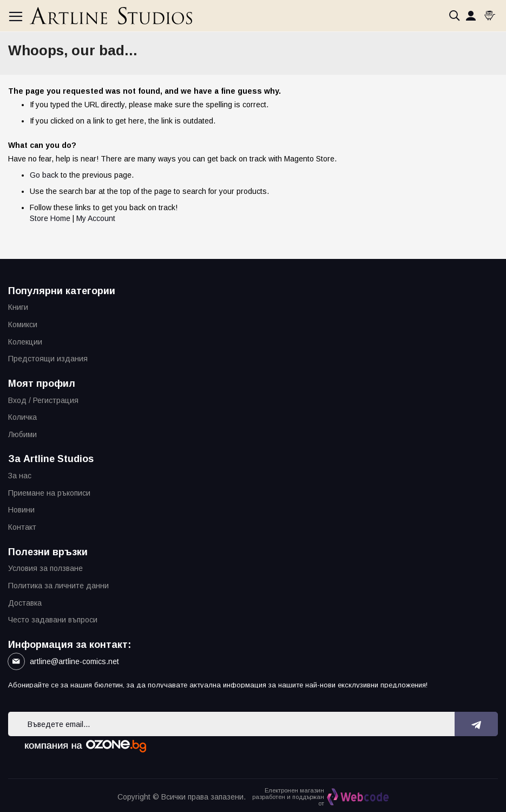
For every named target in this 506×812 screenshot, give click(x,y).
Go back (44, 175)
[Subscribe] (477, 724)
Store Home (50, 218)
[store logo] (111, 16)
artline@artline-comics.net (74, 661)
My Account (96, 218)
